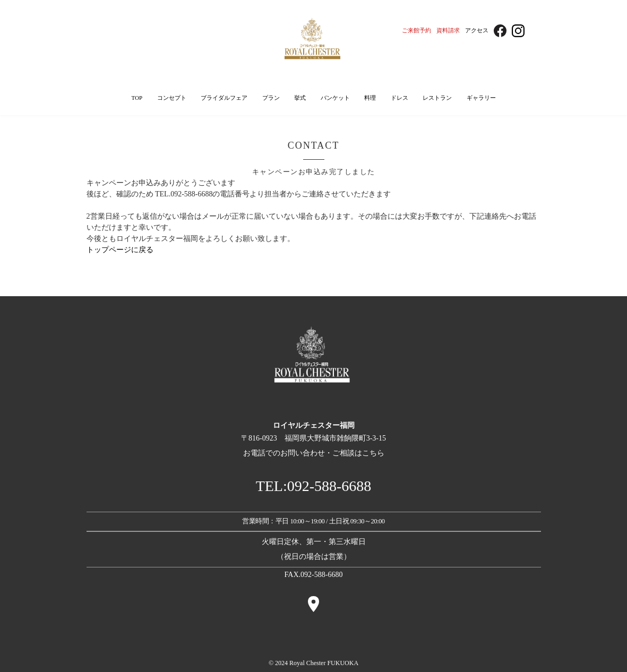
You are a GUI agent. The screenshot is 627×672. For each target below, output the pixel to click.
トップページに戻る (120, 250)
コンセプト (172, 98)
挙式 (300, 98)
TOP (137, 98)
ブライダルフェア (224, 98)
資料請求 (448, 30)
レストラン (437, 98)
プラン (271, 98)
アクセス (477, 30)
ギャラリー (481, 98)
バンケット (335, 98)
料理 (370, 98)
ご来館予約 (416, 30)
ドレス (400, 98)
